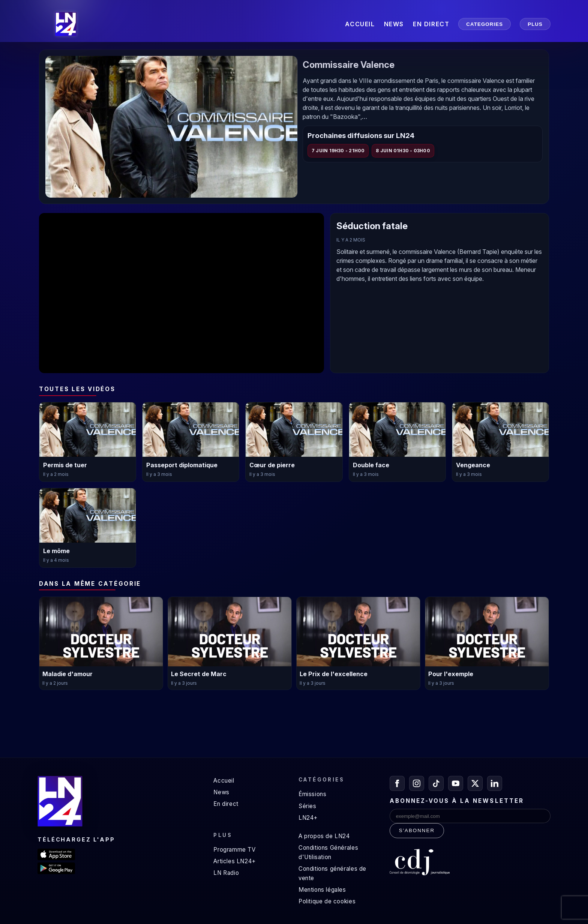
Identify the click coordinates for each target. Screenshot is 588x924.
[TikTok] (436, 783)
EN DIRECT (431, 24)
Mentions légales (322, 890)
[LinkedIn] (495, 783)
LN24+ (308, 818)
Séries (307, 806)
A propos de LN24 (324, 836)
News (221, 792)
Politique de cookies (327, 901)
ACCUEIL (360, 24)
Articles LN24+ (235, 861)
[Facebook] (397, 783)
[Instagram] (417, 783)
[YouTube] (456, 783)
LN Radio (226, 873)
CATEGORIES (484, 24)
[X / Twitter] (475, 783)
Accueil (224, 781)
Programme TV (234, 850)
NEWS (394, 24)
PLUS (535, 24)
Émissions (312, 794)
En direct (226, 804)
